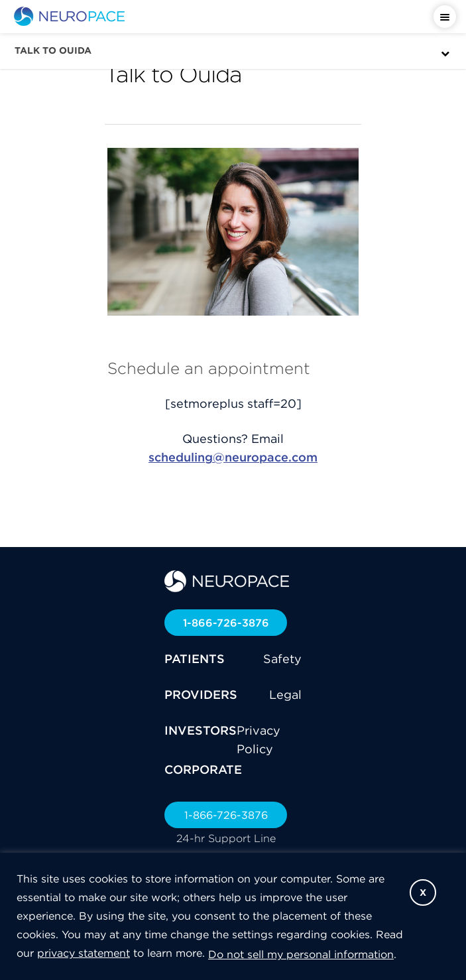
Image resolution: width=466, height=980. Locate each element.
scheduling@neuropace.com (233, 457)
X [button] (423, 892)
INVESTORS (201, 730)
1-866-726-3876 (226, 623)
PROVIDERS (201, 695)
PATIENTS (195, 659)
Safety (282, 659)
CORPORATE (203, 769)
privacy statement (84, 953)
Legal (285, 695)
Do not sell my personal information (301, 954)
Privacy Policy (259, 740)
